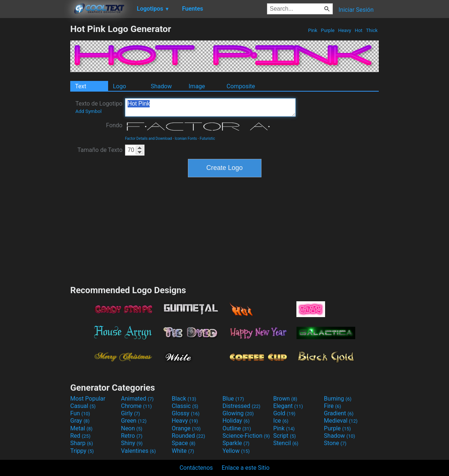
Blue (233, 399)
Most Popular (88, 399)
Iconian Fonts (186, 138)
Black (184, 399)
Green (134, 421)
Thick (372, 30)
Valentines (138, 451)
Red (80, 436)
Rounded (188, 436)
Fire (333, 406)
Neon (132, 428)
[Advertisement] (35, 134)
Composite (241, 86)
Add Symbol (88, 111)
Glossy (186, 413)
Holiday (236, 421)
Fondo (114, 125)
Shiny (132, 443)
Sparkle (236, 443)
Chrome (136, 406)
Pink (313, 30)
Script (285, 436)
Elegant (288, 406)
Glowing (238, 413)
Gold (284, 413)
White (183, 451)
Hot (358, 30)
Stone (335, 443)
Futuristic (207, 138)
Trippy (82, 451)
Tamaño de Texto (100, 150)
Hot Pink (210, 107)
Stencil (286, 443)
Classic (185, 406)
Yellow (236, 451)
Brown (285, 399)
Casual (83, 406)
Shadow (161, 86)
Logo (120, 86)
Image (197, 86)
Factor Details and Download (148, 138)
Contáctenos (196, 468)
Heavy (345, 30)
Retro (132, 436)
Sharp (82, 443)
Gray (80, 421)
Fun (80, 413)
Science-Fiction (246, 436)
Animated (137, 399)
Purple (328, 30)
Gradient (339, 413)
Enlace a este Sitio (246, 468)
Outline (237, 428)
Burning (338, 399)
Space (183, 443)
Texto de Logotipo (99, 107)
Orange (186, 428)
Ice (281, 421)
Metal (81, 428)
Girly (131, 413)
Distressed (241, 406)
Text (81, 86)
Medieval (341, 421)
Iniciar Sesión (356, 10)
